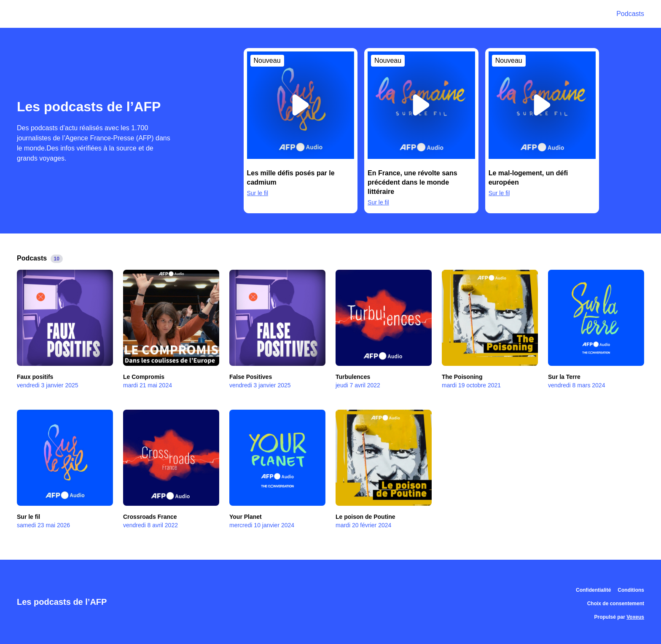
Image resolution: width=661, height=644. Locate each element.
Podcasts (630, 14)
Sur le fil (258, 193)
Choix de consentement (616, 604)
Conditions (631, 590)
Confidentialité (593, 590)
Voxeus (635, 617)
